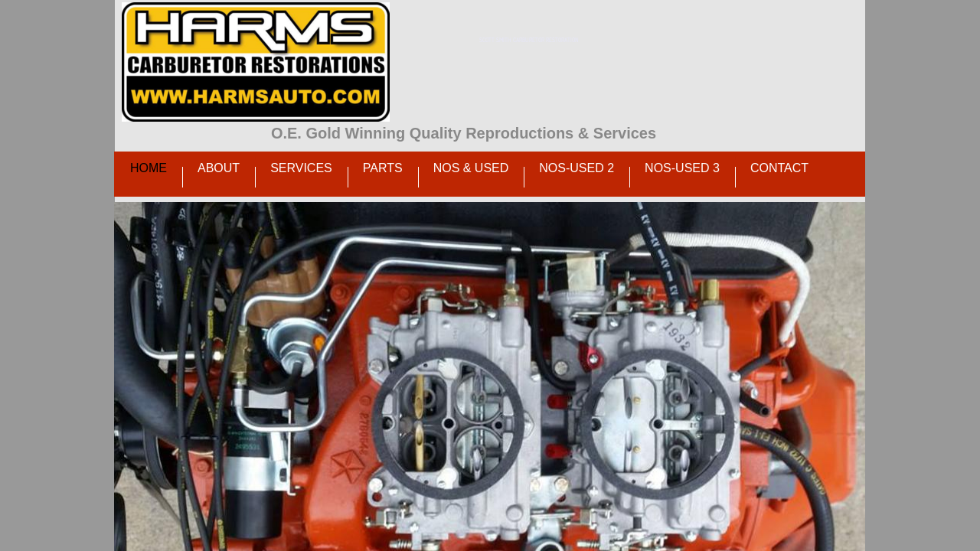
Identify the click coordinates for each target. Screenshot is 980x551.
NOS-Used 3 (682, 168)
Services (301, 168)
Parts (383, 168)
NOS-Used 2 (577, 168)
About (219, 168)
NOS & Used (471, 168)
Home (149, 168)
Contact (779, 168)
